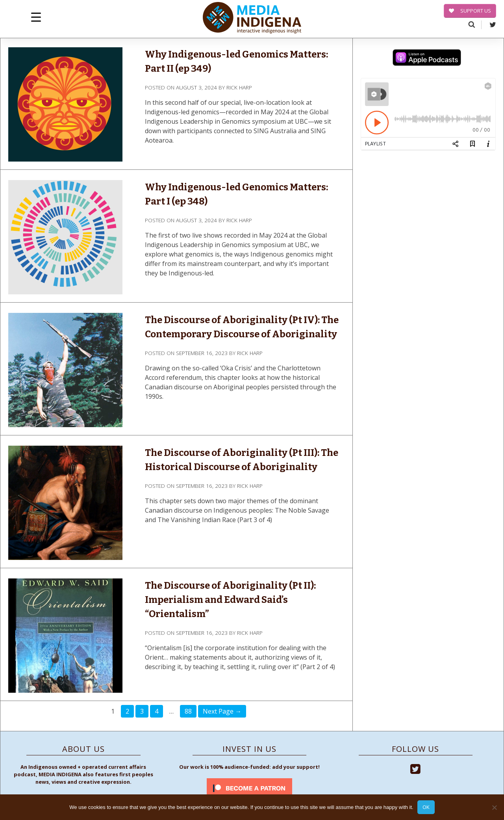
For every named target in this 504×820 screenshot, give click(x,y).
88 (188, 711)
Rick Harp (239, 87)
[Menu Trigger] (36, 17)
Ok (426, 807)
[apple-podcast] (427, 59)
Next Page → (222, 711)
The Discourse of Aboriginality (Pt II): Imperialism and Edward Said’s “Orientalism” (230, 600)
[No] (494, 807)
